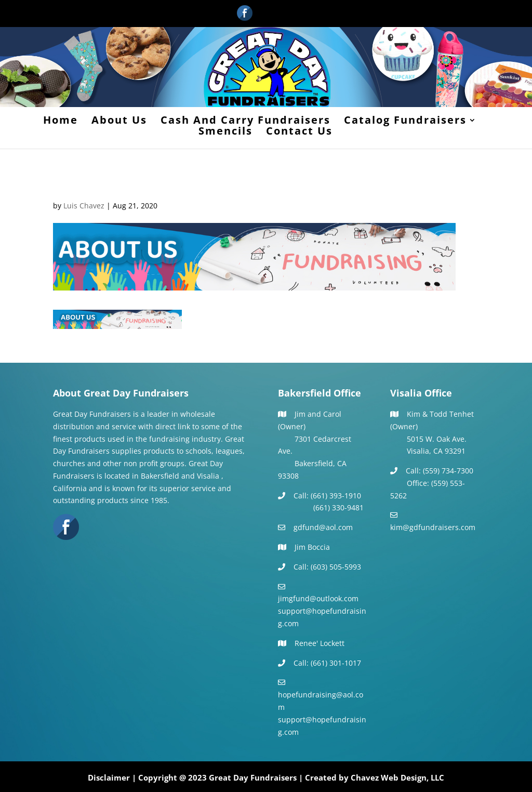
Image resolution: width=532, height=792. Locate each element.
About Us (119, 122)
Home (61, 122)
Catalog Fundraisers (405, 122)
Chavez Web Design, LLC (397, 777)
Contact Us (299, 133)
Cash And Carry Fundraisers (245, 122)
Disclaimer (109, 777)
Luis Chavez (84, 206)
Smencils (225, 133)
